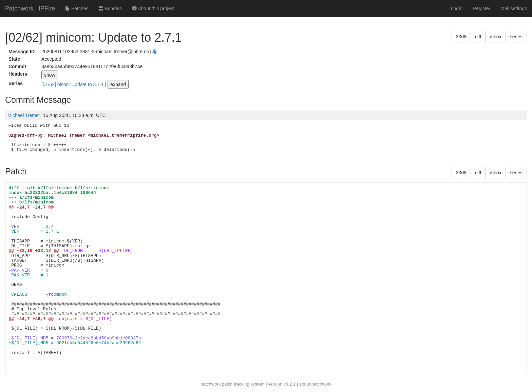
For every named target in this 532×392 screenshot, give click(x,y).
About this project (153, 8)
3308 (461, 37)
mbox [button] (495, 37)
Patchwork (19, 8)
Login (457, 8)
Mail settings (514, 8)
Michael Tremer (24, 115)
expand (118, 84)
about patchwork (315, 384)
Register (481, 8)
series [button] (516, 37)
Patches (77, 8)
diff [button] (478, 37)
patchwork (211, 384)
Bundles (110, 8)
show (50, 75)
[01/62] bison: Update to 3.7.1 (73, 84)
